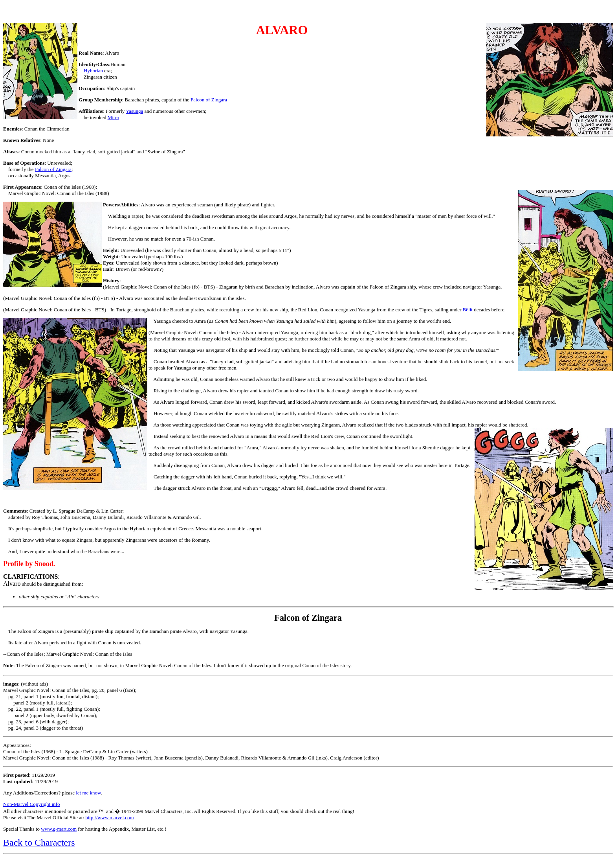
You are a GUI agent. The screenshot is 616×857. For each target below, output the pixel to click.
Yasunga (134, 111)
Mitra (113, 117)
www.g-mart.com (59, 829)
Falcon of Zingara (209, 100)
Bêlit (468, 310)
